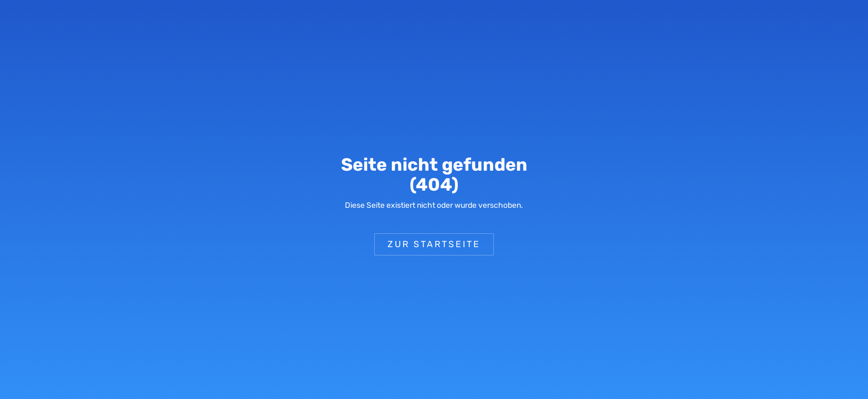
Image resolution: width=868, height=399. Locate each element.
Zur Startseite (434, 244)
